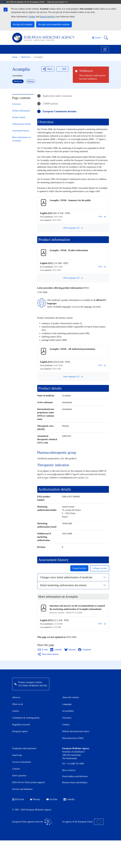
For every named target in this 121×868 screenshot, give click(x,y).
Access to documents (22, 762)
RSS (62, 69)
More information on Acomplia (22, 139)
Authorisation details (22, 124)
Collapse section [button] (100, 568)
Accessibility (68, 711)
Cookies (32, 17)
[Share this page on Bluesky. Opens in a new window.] (70, 650)
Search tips (17, 755)
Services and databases (22, 789)
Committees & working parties (26, 718)
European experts (20, 731)
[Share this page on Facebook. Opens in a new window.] (85, 650)
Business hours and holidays (75, 782)
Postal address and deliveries (75, 776)
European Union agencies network (32, 822)
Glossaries (67, 718)
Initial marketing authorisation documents (63, 585)
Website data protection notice (76, 731)
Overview (17, 104)
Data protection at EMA (73, 738)
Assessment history (21, 131)
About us (16, 697)
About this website (71, 697)
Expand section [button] (79, 568)
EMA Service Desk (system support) (29, 782)
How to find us (69, 770)
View (102, 217)
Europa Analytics (47, 17)
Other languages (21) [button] (73, 228)
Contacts (16, 769)
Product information (21, 111)
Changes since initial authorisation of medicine (66, 577)
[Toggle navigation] (105, 49)
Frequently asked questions (24, 748)
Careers (16, 711)
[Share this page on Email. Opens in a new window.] (43, 650)
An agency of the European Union (83, 822)
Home (15, 57)
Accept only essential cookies (54, 24)
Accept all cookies (23, 24)
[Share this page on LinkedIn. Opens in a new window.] (56, 650)
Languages (67, 704)
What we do (18, 704)
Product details (19, 117)
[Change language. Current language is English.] (97, 38)
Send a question (19, 776)
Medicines (26, 57)
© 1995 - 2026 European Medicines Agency (32, 810)
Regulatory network (21, 725)
